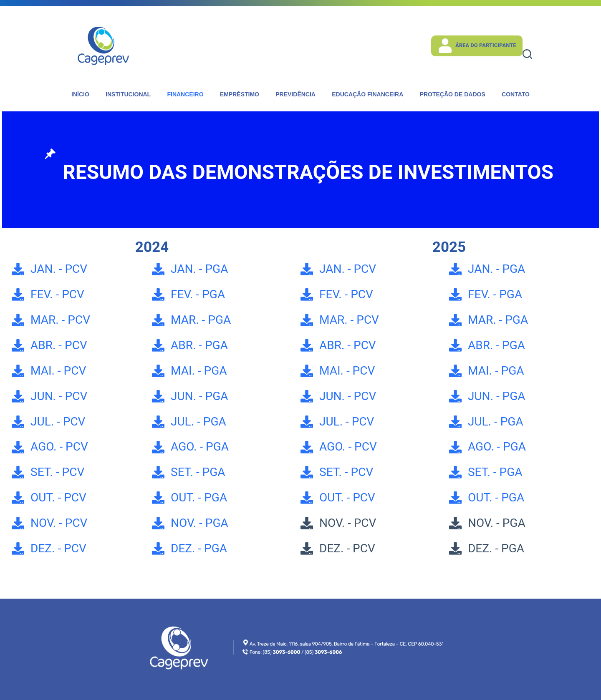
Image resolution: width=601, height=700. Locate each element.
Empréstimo (240, 94)
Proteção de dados (453, 94)
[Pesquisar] (527, 54)
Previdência (295, 94)
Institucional (128, 94)
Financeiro (185, 94)
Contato (516, 94)
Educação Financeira (367, 94)
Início (80, 94)
